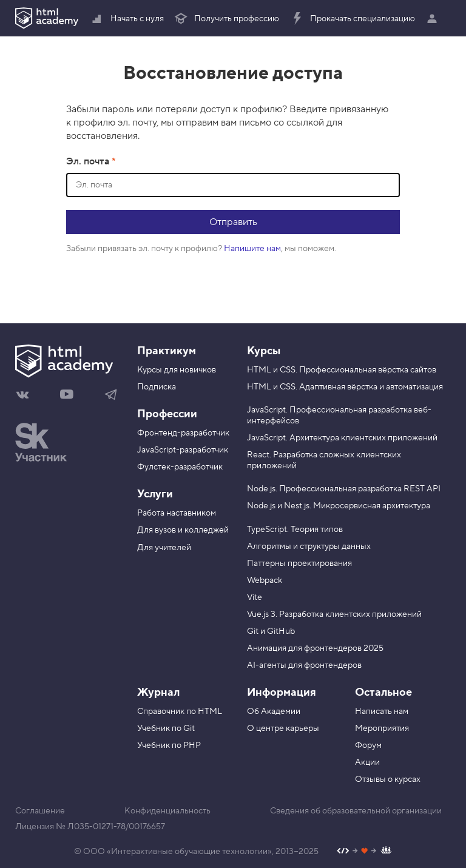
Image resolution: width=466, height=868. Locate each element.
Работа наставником (177, 513)
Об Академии (274, 712)
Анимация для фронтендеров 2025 (315, 648)
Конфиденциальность (167, 811)
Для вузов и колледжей (183, 530)
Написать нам (382, 712)
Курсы (264, 351)
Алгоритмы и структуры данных (309, 547)
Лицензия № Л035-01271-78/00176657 (90, 827)
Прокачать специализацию (352, 19)
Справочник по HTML (180, 712)
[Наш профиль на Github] (364, 852)
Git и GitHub (271, 631)
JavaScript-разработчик (183, 450)
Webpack (265, 580)
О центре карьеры (283, 728)
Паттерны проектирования (299, 564)
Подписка (157, 387)
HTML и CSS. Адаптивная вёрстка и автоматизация (345, 387)
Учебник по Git (166, 728)
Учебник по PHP (169, 745)
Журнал (158, 692)
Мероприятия (382, 728)
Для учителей (164, 548)
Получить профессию (226, 19)
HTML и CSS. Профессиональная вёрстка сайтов (342, 370)
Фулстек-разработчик (180, 467)
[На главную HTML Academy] (67, 363)
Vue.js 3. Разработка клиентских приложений (334, 614)
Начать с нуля (127, 19)
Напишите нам (252, 249)
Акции (367, 762)
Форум (368, 745)
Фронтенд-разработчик (183, 433)
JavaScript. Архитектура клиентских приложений (342, 438)
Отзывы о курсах (388, 779)
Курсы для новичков (177, 370)
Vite (255, 597)
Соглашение (40, 811)
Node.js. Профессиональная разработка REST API (344, 489)
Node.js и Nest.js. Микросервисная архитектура (339, 506)
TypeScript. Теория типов (295, 530)
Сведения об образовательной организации (356, 811)
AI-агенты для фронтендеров (304, 665)
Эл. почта (89, 161)
